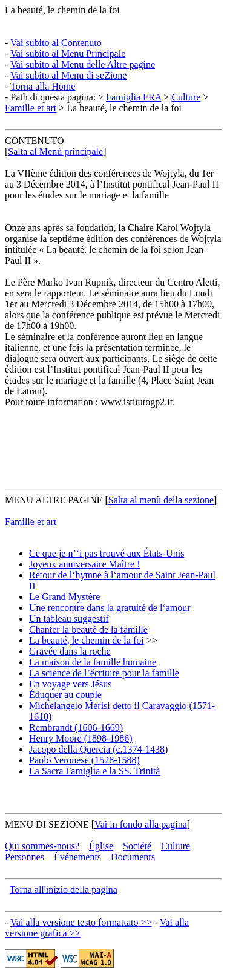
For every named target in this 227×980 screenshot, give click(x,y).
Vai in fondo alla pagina (141, 824)
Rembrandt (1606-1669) (76, 727)
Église (101, 846)
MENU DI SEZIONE (47, 824)
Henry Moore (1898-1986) (81, 738)
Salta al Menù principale (55, 152)
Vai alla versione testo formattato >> (81, 922)
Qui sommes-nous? (42, 846)
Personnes (25, 857)
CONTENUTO (34, 141)
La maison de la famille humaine (93, 662)
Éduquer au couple (65, 695)
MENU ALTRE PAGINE (54, 500)
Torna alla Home (43, 86)
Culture (186, 97)
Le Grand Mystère (64, 597)
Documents (133, 857)
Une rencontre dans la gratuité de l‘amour (110, 608)
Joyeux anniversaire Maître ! (84, 564)
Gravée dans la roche (70, 651)
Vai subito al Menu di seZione (68, 75)
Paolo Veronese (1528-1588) (84, 760)
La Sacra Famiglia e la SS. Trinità (94, 771)
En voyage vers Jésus (70, 684)
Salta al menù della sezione (161, 500)
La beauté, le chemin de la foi (62, 10)
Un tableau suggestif (69, 619)
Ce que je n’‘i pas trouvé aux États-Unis (107, 553)
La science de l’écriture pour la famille (104, 673)
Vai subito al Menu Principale (68, 54)
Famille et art (31, 108)
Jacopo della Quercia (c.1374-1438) (98, 749)
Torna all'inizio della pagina (64, 890)
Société (137, 846)
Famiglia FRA (133, 97)
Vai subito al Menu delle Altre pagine (83, 64)
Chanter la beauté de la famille (88, 629)
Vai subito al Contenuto (56, 43)
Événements (77, 857)
